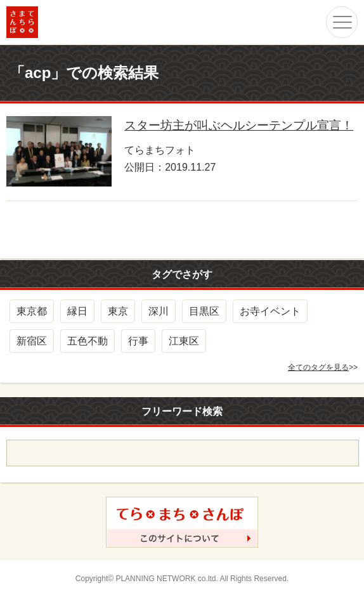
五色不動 (88, 341)
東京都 (32, 311)
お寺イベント (270, 311)
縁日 (77, 311)
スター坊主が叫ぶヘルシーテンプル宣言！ (239, 125)
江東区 (184, 341)
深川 (159, 311)
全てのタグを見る (318, 367)
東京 (118, 311)
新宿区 (32, 341)
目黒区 (204, 311)
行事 (138, 341)
